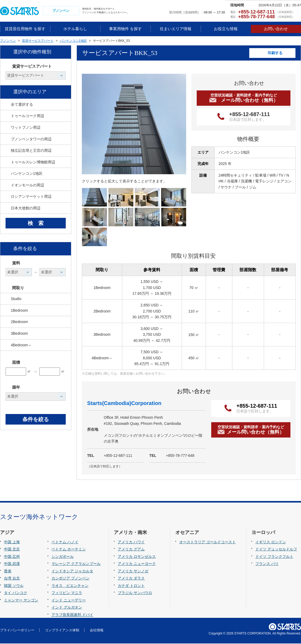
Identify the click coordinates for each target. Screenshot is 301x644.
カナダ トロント (131, 586)
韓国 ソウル (14, 586)
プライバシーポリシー (17, 631)
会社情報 (97, 631)
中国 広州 (12, 557)
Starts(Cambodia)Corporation (124, 404)
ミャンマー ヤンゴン (21, 601)
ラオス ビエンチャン (70, 586)
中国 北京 (12, 550)
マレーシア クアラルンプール (76, 564)
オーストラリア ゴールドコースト (208, 542)
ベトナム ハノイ (65, 542)
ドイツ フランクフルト (274, 557)
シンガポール (63, 557)
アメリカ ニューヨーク (137, 564)
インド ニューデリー (69, 601)
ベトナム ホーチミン (69, 550)
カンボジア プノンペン (70, 579)
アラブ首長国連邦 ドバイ (72, 615)
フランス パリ (267, 564)
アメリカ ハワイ (131, 542)
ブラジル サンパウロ (135, 594)
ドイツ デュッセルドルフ (276, 550)
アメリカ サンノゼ (133, 572)
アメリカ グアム (131, 550)
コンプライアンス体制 (62, 631)
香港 (8, 572)
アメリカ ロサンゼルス (137, 557)
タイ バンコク (16, 594)
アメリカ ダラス (131, 579)
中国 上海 (12, 542)
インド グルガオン (67, 608)
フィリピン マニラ (67, 594)
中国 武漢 (12, 564)
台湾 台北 (12, 579)
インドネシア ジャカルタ (72, 572)
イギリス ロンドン (271, 542)
